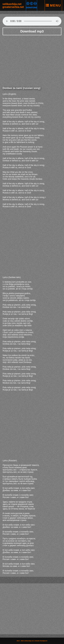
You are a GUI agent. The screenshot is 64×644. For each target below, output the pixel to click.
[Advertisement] (32, 60)
